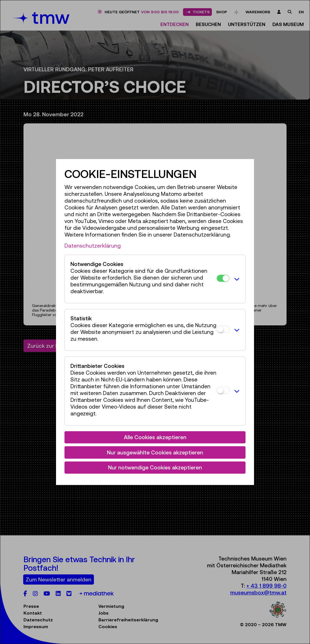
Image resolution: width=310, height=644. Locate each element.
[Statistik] (223, 329)
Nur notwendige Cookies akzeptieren (155, 467)
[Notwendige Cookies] (223, 278)
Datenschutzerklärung (93, 246)
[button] (236, 279)
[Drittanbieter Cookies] (223, 390)
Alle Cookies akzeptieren (155, 437)
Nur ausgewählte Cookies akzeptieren (155, 452)
